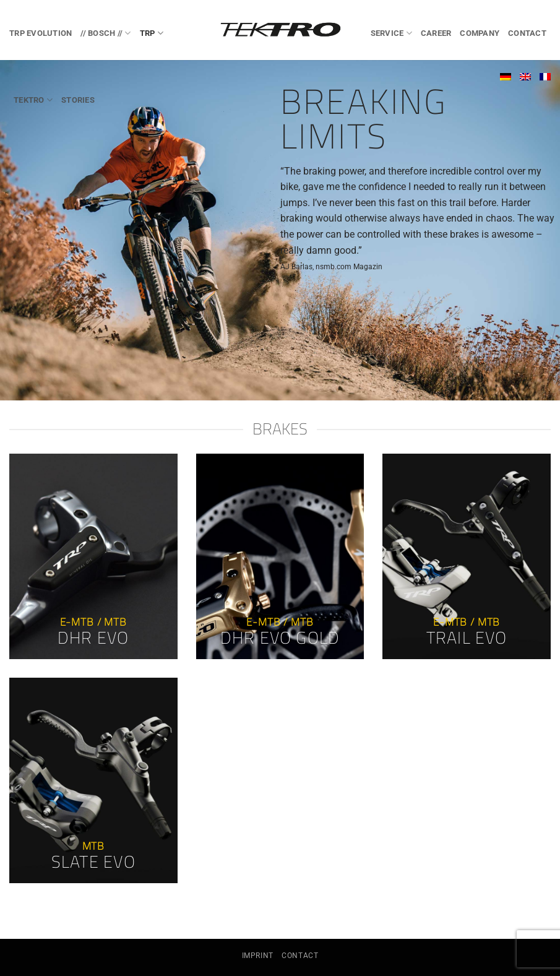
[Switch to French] (545, 77)
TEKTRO (33, 100)
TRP (152, 33)
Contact (527, 33)
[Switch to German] (506, 77)
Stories (78, 100)
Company (480, 33)
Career (436, 33)
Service (391, 33)
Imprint (258, 956)
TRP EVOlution (41, 33)
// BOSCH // (106, 33)
